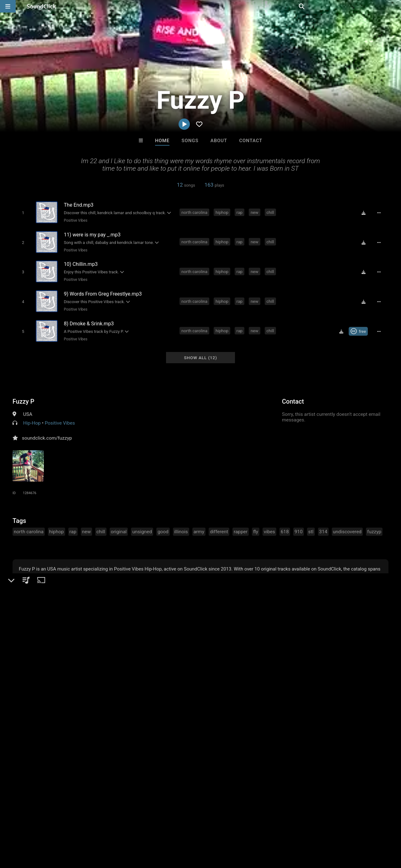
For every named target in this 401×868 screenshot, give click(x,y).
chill (271, 212)
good (163, 526)
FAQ (26, 831)
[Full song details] (381, 213)
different (219, 526)
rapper (241, 526)
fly (256, 526)
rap (240, 212)
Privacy (149, 831)
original (119, 526)
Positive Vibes (74, 220)
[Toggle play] (22, 212)
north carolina (195, 212)
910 (299, 526)
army (199, 526)
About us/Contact (56, 831)
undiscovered (347, 526)
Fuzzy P (23, 395)
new (255, 212)
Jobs (86, 831)
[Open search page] (395, 6)
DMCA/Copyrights (117, 831)
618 (285, 526)
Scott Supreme (175, 735)
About (219, 141)
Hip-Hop (32, 417)
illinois (181, 526)
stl (311, 526)
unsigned (142, 526)
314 (323, 526)
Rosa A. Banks (226, 735)
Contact (251, 141)
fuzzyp (374, 526)
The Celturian (278, 735)
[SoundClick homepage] (41, 6)
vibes (269, 526)
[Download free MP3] (365, 213)
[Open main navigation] (8, 6)
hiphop (223, 212)
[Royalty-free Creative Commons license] (360, 327)
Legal (169, 831)
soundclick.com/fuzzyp (47, 432)
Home (162, 141)
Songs (190, 141)
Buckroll (123, 735)
